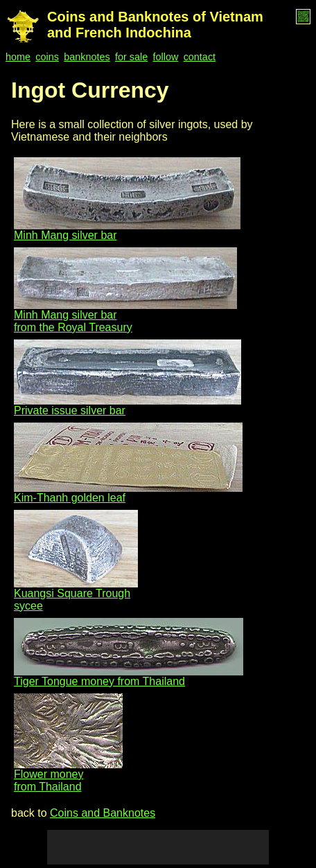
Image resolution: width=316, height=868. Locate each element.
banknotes (87, 57)
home (18, 57)
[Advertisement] (158, 847)
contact (200, 57)
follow (166, 57)
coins (47, 57)
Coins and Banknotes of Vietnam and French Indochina (155, 25)
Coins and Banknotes (103, 813)
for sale (131, 57)
